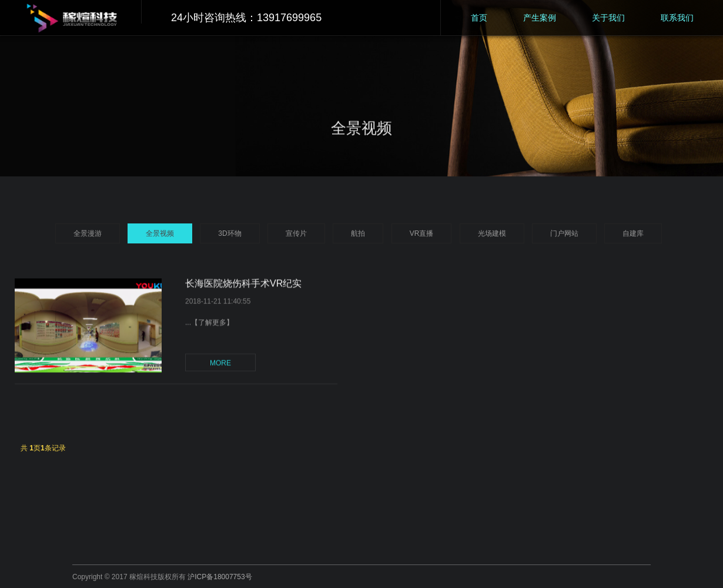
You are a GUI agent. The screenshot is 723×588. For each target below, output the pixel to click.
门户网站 (564, 233)
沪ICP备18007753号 (220, 577)
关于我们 (608, 18)
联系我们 (677, 18)
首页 (479, 18)
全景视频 (160, 233)
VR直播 (422, 233)
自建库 (633, 233)
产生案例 (540, 18)
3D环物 (230, 233)
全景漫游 (88, 233)
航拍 (358, 233)
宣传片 (296, 233)
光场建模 (492, 233)
